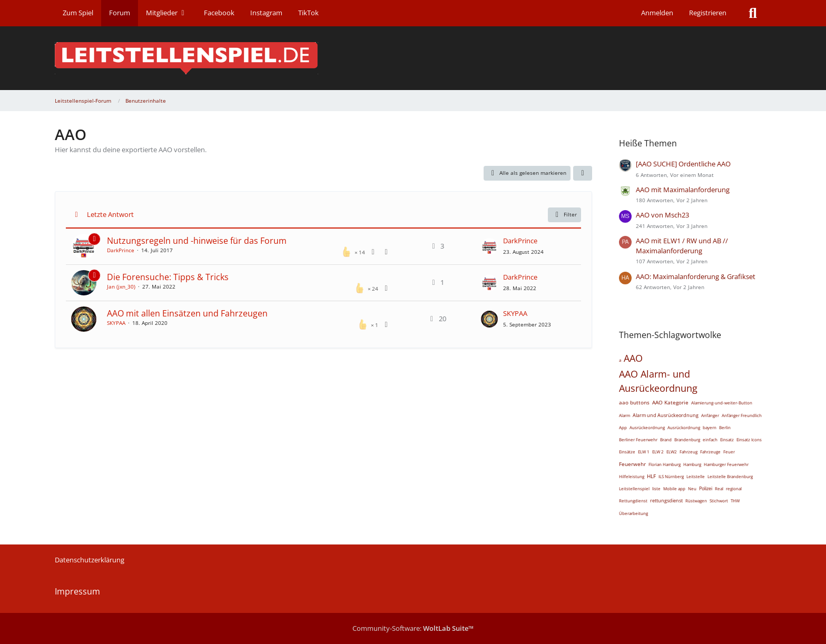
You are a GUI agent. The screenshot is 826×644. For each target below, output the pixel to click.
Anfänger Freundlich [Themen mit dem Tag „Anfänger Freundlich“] (742, 415)
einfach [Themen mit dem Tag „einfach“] (710, 439)
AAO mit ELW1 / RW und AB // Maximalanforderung (682, 246)
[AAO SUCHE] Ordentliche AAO (683, 164)
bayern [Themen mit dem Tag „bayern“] (710, 427)
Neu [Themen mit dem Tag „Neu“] (692, 488)
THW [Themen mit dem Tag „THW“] (735, 501)
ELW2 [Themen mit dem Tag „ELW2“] (672, 452)
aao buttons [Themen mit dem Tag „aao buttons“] (634, 402)
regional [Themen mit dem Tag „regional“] (734, 488)
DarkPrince (121, 250)
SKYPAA (116, 323)
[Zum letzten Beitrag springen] (489, 246)
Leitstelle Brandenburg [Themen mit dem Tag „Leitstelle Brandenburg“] (730, 476)
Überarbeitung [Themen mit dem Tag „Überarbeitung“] (633, 513)
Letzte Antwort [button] (110, 214)
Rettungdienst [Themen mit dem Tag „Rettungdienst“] (633, 501)
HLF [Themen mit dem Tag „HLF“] (651, 476)
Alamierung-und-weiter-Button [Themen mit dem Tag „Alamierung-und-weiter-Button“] (722, 403)
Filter (565, 215)
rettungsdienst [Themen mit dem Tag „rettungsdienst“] (666, 501)
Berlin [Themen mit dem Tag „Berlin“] (725, 427)
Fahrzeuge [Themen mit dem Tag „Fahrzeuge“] (710, 452)
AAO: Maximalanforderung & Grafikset (696, 276)
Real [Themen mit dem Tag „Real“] (719, 488)
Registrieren (708, 13)
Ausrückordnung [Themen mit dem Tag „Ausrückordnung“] (684, 427)
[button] (583, 173)
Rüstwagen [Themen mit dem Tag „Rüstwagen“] (696, 501)
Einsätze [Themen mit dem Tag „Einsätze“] (627, 452)
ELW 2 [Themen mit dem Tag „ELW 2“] (658, 452)
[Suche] (753, 13)
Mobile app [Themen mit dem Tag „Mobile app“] (674, 488)
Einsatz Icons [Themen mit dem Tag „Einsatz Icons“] (749, 439)
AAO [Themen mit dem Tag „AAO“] (633, 358)
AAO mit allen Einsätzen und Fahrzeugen (187, 313)
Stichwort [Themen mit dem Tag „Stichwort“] (719, 501)
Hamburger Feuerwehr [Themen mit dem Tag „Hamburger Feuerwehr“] (726, 464)
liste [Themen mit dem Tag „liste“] (656, 488)
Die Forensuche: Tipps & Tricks (168, 277)
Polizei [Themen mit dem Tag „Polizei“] (706, 488)
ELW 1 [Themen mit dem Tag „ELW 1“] (644, 452)
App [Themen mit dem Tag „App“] (623, 427)
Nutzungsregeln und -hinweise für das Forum (197, 241)
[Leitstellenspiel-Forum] (413, 58)
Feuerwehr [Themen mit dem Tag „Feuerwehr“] (632, 464)
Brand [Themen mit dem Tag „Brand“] (666, 439)
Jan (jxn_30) (121, 286)
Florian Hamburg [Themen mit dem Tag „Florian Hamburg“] (665, 464)
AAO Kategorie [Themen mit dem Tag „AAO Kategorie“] (670, 402)
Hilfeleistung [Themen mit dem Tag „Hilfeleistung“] (632, 476)
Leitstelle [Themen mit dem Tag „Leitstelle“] (696, 476)
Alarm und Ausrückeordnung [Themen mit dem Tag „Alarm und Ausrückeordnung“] (666, 415)
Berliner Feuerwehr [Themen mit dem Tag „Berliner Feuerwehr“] (638, 439)
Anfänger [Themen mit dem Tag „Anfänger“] (710, 415)
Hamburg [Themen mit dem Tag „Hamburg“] (692, 464)
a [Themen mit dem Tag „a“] (620, 360)
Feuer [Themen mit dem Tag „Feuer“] (729, 452)
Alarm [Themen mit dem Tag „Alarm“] (625, 415)
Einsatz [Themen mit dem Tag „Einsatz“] (727, 439)
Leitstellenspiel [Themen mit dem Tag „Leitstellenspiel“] (634, 488)
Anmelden (657, 13)
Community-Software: (413, 628)
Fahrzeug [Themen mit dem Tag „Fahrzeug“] (689, 452)
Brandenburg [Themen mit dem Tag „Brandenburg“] (687, 439)
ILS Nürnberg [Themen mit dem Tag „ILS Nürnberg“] (671, 476)
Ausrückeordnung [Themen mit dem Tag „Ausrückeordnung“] (647, 427)
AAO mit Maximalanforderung (683, 190)
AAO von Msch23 (662, 215)
